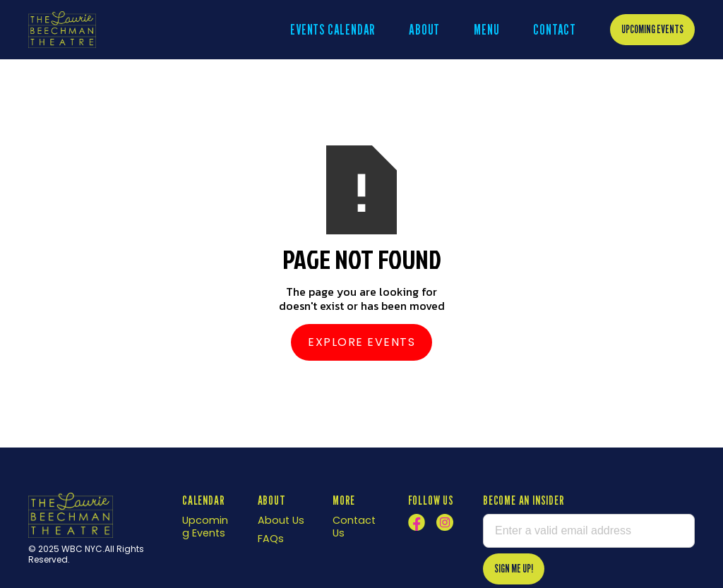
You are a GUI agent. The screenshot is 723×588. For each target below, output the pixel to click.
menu (486, 30)
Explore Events (361, 342)
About (424, 30)
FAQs (271, 539)
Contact (555, 30)
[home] (62, 29)
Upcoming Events (652, 29)
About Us (281, 520)
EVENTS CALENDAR (333, 30)
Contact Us (354, 527)
